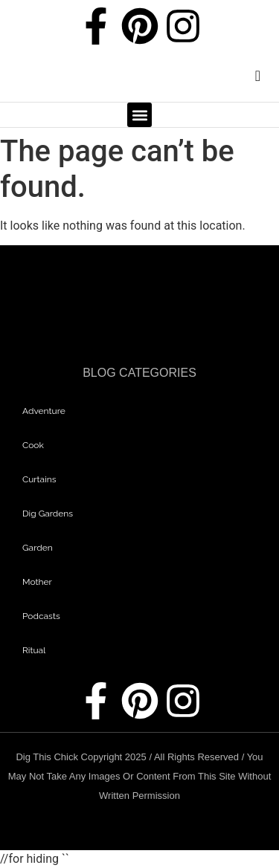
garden (38, 548)
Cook (33, 445)
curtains (39, 479)
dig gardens (48, 514)
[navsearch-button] (246, 80)
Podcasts (41, 616)
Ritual (34, 650)
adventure (44, 411)
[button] (139, 115)
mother (37, 582)
